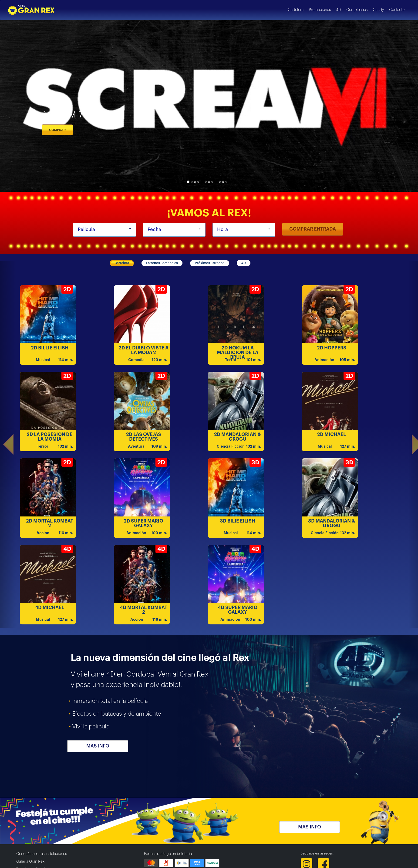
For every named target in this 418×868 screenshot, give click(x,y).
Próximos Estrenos (210, 263)
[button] (8, 444)
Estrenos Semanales (162, 263)
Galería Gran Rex (30, 861)
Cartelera (122, 263)
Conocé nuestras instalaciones (42, 854)
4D (244, 263)
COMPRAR (57, 130)
